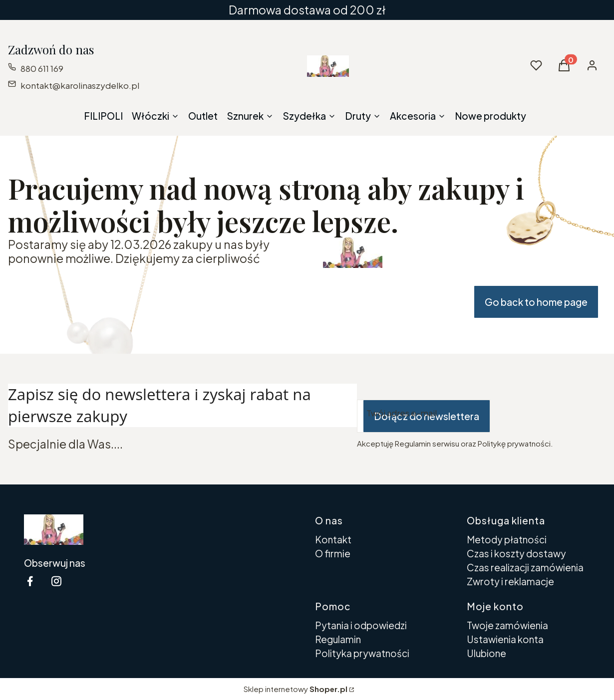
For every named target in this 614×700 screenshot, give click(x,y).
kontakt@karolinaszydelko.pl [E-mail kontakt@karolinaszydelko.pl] (80, 85)
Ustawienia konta (505, 639)
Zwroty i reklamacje (510, 581)
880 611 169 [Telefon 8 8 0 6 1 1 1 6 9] (42, 68)
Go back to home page (536, 302)
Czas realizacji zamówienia (525, 567)
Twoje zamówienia (507, 625)
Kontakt (333, 539)
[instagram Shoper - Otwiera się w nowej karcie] (56, 581)
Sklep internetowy (296, 689)
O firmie (333, 553)
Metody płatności (507, 539)
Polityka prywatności (362, 653)
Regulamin (338, 639)
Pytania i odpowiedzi (361, 625)
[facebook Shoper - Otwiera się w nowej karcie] (30, 581)
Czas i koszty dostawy (516, 553)
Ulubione (486, 653)
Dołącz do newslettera (427, 416)
